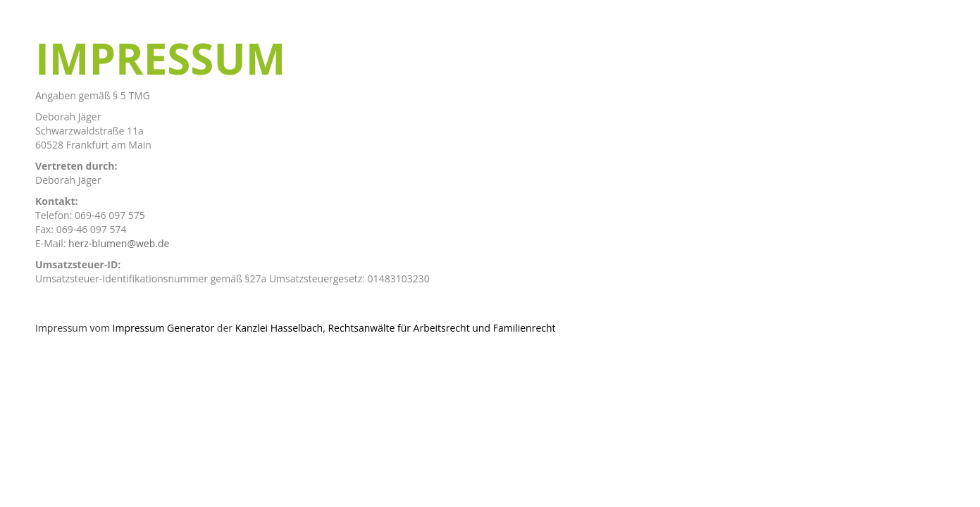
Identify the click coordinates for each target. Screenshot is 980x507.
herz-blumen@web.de (119, 243)
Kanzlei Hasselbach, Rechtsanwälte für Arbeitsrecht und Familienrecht (396, 328)
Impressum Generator (164, 328)
